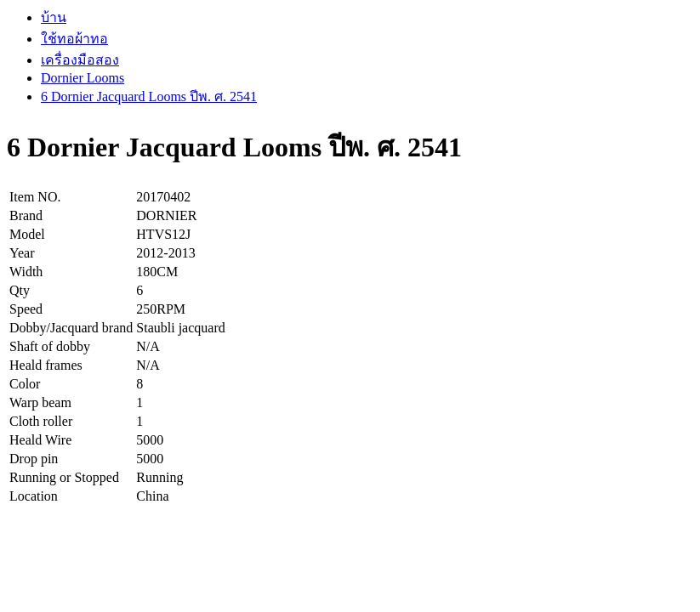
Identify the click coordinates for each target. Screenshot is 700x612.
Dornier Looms (83, 78)
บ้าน (54, 17)
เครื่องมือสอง (80, 60)
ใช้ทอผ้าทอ (74, 39)
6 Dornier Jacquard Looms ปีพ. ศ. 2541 (149, 96)
